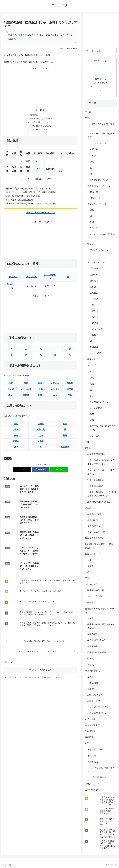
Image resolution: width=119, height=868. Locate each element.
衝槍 (16, 436)
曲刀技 (70, 390)
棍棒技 (41, 396)
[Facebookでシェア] (41, 470)
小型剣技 (55, 384)
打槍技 (26, 396)
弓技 (26, 384)
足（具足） (32, 287)
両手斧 (16, 442)
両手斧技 (55, 390)
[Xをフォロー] (101, 91)
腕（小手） (32, 277)
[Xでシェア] (22, 470)
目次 (37, 110)
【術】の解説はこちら (40, 122)
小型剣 (41, 424)
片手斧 (41, 442)
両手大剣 (41, 430)
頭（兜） (13, 277)
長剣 (65, 424)
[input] (101, 51)
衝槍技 (12, 396)
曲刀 (16, 448)
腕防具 (8, 459)
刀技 (70, 396)
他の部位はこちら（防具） (42, 119)
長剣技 (70, 384)
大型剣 (16, 430)
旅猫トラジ (101, 79)
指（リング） (50, 287)
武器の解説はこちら (39, 130)
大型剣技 (12, 390)
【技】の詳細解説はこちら (42, 126)
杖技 (55, 396)
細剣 (16, 424)
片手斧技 (41, 390)
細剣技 (41, 384)
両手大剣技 (26, 390)
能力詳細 (34, 115)
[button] (114, 51)
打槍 (41, 436)
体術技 (12, 384)
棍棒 (65, 436)
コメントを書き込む (41, 624)
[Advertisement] (41, 87)
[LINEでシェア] (59, 470)
